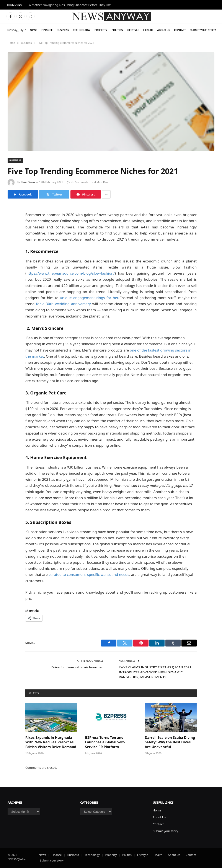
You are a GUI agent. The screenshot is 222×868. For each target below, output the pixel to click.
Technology (82, 30)
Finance (47, 30)
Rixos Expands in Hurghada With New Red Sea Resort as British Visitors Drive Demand (51, 742)
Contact (180, 30)
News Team (28, 182)
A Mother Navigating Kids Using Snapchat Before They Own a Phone (72, 5)
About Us (164, 30)
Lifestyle (133, 30)
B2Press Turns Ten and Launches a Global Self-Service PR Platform (105, 742)
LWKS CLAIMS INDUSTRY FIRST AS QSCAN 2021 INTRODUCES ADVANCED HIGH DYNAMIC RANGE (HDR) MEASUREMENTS (155, 672)
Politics (117, 30)
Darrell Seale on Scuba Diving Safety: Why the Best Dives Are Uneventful (170, 742)
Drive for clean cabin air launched (77, 667)
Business (63, 30)
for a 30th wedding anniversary (63, 304)
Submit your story (203, 30)
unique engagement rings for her (89, 298)
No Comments (77, 182)
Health (148, 30)
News (34, 30)
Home (157, 810)
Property (101, 30)
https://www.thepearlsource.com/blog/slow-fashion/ (71, 273)
